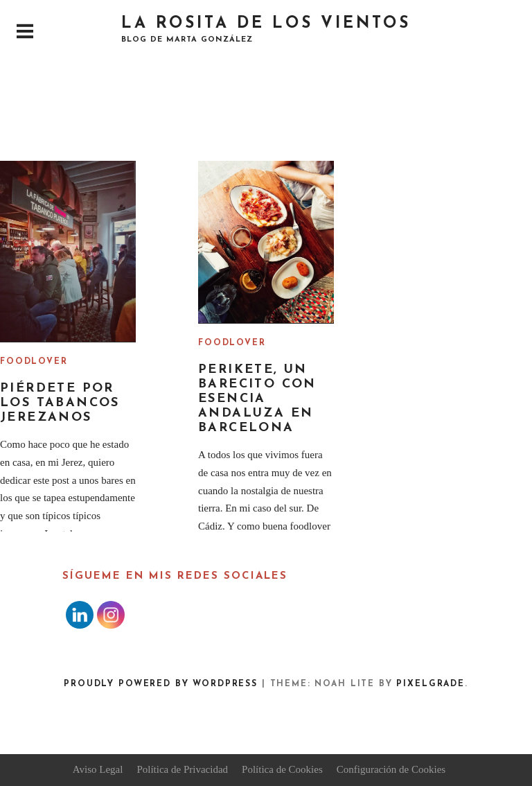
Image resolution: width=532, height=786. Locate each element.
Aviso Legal (98, 769)
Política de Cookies (282, 769)
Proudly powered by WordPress (161, 684)
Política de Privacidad (182, 769)
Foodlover (34, 362)
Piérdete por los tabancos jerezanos (60, 403)
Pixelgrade (430, 684)
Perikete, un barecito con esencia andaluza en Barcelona (257, 399)
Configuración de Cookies (391, 769)
